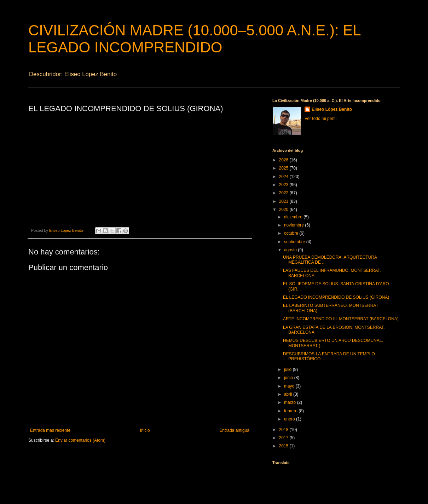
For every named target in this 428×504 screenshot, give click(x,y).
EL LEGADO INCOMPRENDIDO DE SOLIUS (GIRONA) (336, 297)
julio (288, 370)
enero (290, 419)
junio (289, 378)
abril (289, 394)
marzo (291, 402)
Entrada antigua (234, 430)
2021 (284, 201)
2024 (284, 177)
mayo (290, 386)
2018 (284, 430)
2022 (284, 193)
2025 (284, 168)
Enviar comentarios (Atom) (80, 440)
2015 (284, 446)
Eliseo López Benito (332, 109)
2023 (284, 185)
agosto (291, 250)
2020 (284, 210)
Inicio (145, 430)
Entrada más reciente (50, 430)
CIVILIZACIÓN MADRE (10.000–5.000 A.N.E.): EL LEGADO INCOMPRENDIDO (194, 39)
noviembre (294, 225)
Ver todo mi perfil (320, 119)
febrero (291, 411)
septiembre (295, 242)
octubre (292, 233)
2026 (284, 160)
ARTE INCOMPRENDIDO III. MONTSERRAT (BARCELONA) (341, 319)
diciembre (294, 217)
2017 (284, 438)
